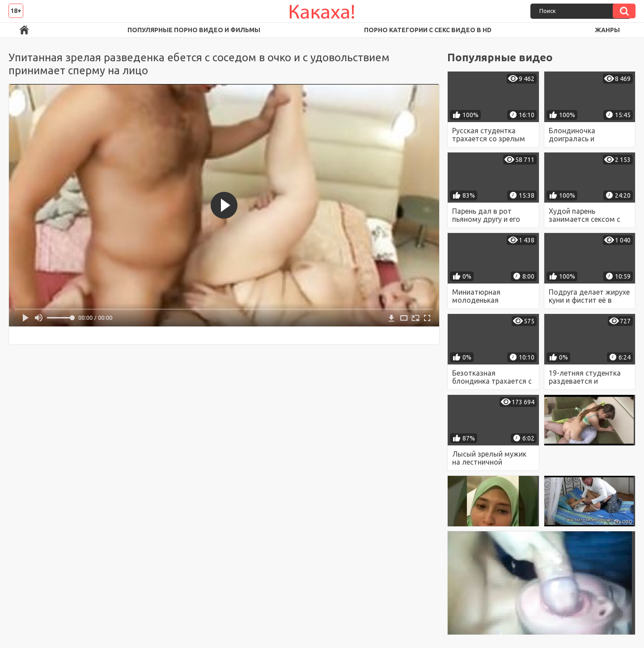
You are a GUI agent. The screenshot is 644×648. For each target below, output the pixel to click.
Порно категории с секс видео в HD (428, 30)
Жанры (607, 30)
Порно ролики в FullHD (24, 30)
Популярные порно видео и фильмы (194, 30)
